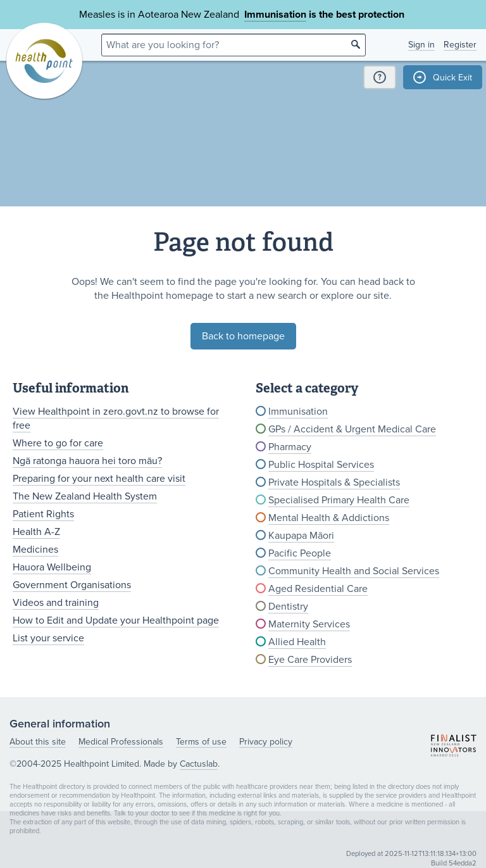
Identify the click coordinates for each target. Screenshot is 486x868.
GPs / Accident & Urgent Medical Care (352, 429)
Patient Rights (43, 514)
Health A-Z (36, 532)
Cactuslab (199, 764)
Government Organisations (72, 585)
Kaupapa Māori (301, 536)
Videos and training (56, 603)
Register (460, 45)
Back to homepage (243, 336)
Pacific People (300, 553)
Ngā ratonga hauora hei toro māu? (87, 461)
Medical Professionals (121, 742)
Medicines (35, 550)
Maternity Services (309, 624)
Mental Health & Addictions (329, 518)
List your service (48, 638)
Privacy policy (266, 742)
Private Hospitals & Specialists (334, 482)
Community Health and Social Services (354, 571)
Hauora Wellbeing (52, 567)
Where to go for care (58, 443)
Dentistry (288, 607)
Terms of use (201, 742)
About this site (38, 742)
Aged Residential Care (318, 589)
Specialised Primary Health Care (339, 500)
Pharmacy (290, 447)
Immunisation (275, 15)
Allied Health (297, 642)
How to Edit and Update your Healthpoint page (116, 620)
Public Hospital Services (321, 465)
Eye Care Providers (310, 660)
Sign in (421, 45)
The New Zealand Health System (85, 496)
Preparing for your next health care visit (99, 479)
